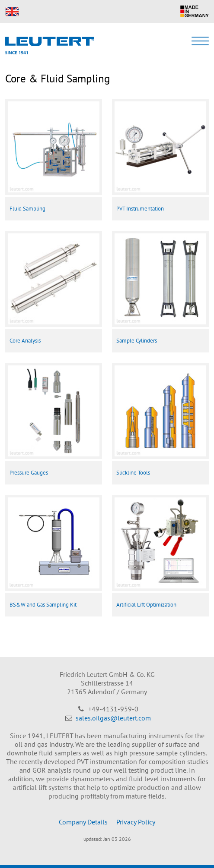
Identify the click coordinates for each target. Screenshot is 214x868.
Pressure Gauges (29, 473)
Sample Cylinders (137, 341)
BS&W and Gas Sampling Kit (43, 605)
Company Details (83, 822)
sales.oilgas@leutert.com (113, 718)
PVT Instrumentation (140, 209)
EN (12, 12)
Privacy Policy (136, 822)
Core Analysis (25, 341)
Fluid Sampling (27, 209)
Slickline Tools (133, 473)
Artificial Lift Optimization (146, 605)
